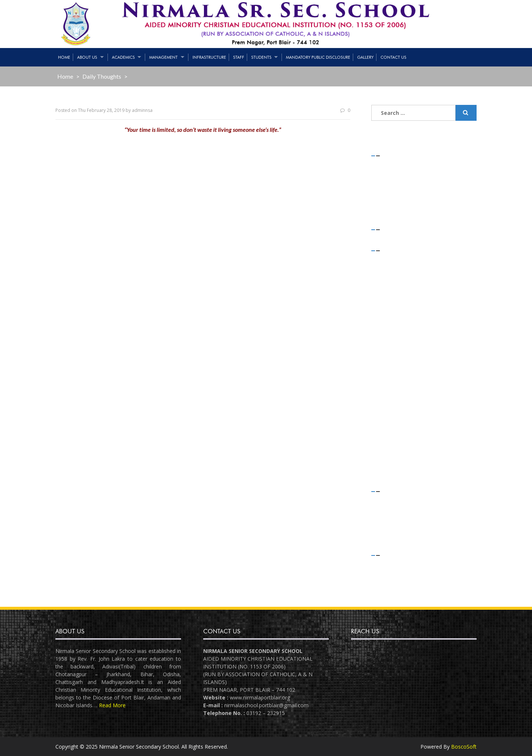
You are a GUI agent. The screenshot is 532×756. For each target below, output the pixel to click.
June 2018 (391, 456)
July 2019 (389, 348)
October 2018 (395, 416)
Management (163, 57)
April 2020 (391, 279)
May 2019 (391, 358)
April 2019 (391, 367)
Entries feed (393, 574)
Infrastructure (209, 57)
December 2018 (398, 397)
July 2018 (389, 446)
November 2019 (398, 318)
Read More (112, 705)
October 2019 (395, 328)
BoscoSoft (464, 747)
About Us (87, 57)
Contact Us (393, 57)
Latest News (394, 520)
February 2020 (396, 289)
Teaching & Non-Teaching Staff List (421, 174)
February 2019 (396, 377)
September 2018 (398, 426)
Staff (239, 57)
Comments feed (399, 584)
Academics (123, 57)
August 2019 (394, 338)
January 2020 (394, 299)
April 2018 (391, 466)
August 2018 (394, 436)
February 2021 (396, 269)
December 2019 (398, 309)
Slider (385, 530)
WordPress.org (397, 594)
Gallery (365, 57)
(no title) (390, 184)
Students (261, 57)
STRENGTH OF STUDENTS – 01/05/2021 (428, 165)
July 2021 (389, 259)
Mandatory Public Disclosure (318, 57)
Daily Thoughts (102, 76)
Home (64, 57)
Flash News (393, 510)
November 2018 (398, 407)
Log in (386, 564)
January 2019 (394, 387)
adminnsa (142, 110)
